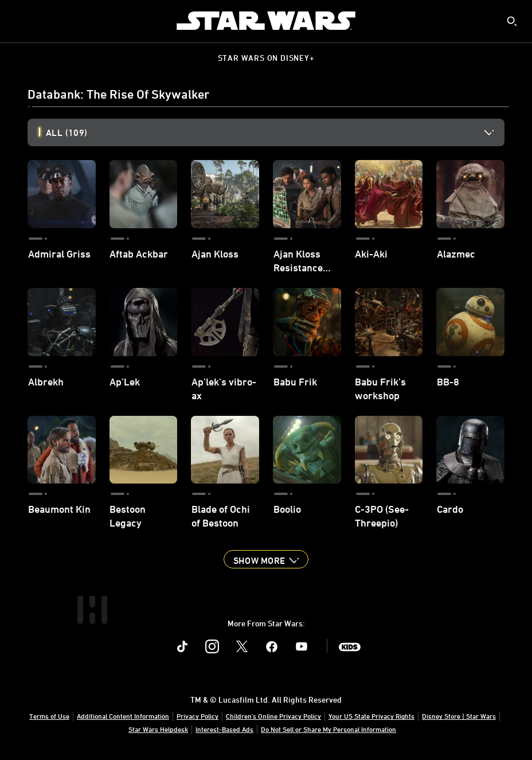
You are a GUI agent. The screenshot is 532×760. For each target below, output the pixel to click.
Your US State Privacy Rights (371, 716)
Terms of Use (49, 716)
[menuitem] (18, 21)
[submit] (512, 21)
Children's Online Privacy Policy (273, 716)
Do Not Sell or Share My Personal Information (328, 729)
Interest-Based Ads (224, 729)
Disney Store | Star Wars (459, 716)
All (66, 132)
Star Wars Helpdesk (158, 729)
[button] (266, 559)
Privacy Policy (197, 716)
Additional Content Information (123, 716)
